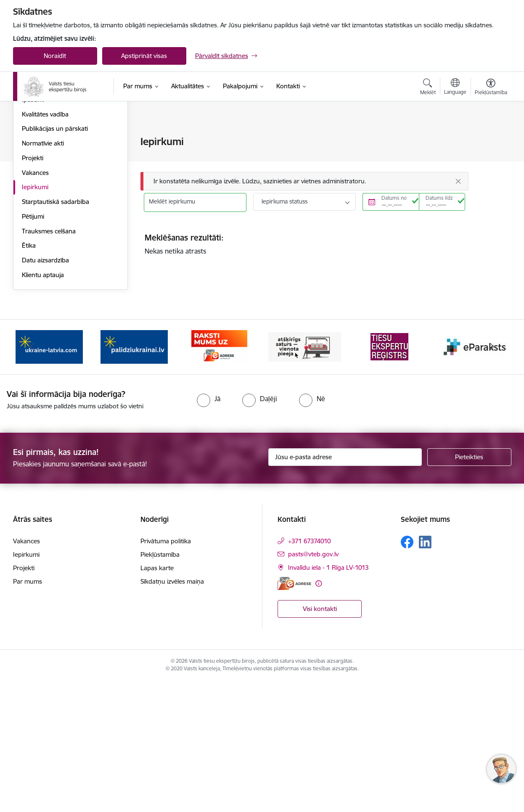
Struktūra (35, 186)
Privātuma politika (166, 672)
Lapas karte (157, 699)
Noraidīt (55, 56)
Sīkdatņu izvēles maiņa (172, 712)
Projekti (33, 288)
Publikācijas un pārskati (55, 259)
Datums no (394, 198)
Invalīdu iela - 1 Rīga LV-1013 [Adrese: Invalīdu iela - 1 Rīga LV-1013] (328, 698)
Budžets (33, 200)
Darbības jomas (44, 157)
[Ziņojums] (304, 181)
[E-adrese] (294, 714)
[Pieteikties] (469, 587)
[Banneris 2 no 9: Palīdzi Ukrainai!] (134, 477)
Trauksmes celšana (49, 361)
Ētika (29, 376)
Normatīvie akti (43, 274)
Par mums (28, 712)
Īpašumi (33, 230)
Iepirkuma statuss (284, 201)
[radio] (209, 529)
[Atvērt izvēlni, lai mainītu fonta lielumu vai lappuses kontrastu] (491, 88)
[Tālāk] (492, 477)
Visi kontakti (320, 739)
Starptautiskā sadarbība (56, 332)
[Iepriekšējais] (32, 477)
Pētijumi (33, 347)
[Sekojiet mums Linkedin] (425, 673)
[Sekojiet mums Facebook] (407, 673)
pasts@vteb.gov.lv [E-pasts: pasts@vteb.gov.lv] (313, 685)
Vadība (32, 142)
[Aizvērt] (458, 181)
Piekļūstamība (160, 685)
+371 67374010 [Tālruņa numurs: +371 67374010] (310, 672)
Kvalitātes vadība (45, 245)
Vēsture (33, 215)
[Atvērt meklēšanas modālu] (428, 88)
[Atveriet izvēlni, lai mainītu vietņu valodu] (455, 87)
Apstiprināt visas (144, 56)
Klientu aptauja (43, 405)
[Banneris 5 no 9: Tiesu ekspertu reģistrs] (390, 477)
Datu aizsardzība (45, 390)
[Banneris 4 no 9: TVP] (305, 477)
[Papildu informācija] (319, 714)
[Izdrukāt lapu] (490, 138)
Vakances (35, 303)
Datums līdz (439, 198)
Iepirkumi (35, 317)
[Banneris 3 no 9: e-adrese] (219, 477)
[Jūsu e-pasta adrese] (345, 587)
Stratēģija (35, 171)
